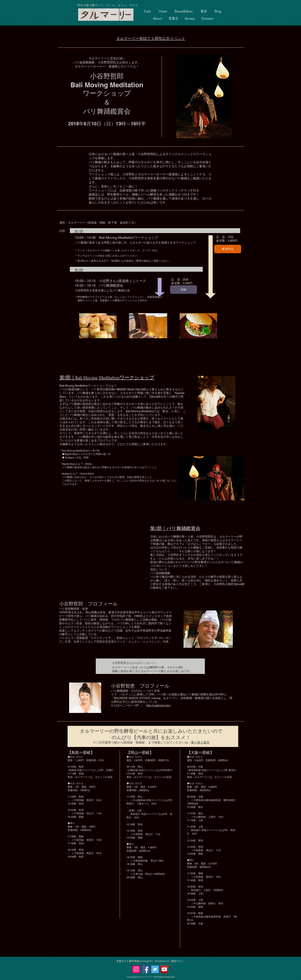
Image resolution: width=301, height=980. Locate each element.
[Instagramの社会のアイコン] (136, 969)
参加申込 (228, 249)
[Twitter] (155, 969)
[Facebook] (146, 969)
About (158, 18)
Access (190, 18)
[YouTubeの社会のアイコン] (164, 969)
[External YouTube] (103, 567)
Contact (207, 18)
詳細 (184, 289)
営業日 (173, 18)
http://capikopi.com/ (158, 705)
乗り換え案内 (200, 742)
